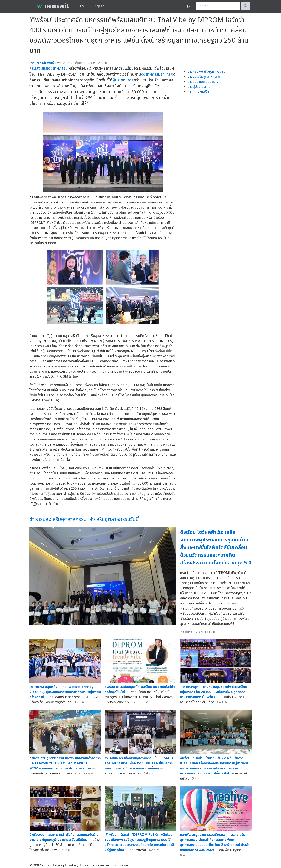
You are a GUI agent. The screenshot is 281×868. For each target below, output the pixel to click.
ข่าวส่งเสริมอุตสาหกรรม (204, 77)
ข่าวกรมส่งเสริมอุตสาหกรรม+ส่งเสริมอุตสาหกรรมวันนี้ (84, 519)
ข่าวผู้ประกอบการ (199, 87)
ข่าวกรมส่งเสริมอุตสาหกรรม (207, 72)
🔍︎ (246, 6)
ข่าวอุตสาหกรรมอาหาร (203, 82)
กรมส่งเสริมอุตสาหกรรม (49, 69)
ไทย (83, 6)
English (99, 6)
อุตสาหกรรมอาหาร (156, 74)
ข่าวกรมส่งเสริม (198, 92)
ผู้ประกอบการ (123, 80)
